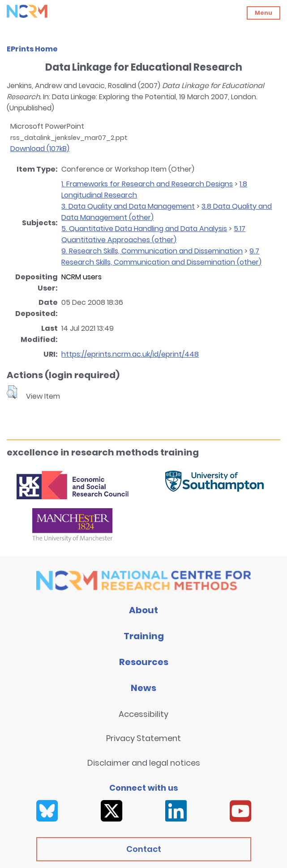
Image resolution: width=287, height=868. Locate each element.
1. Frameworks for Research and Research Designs (147, 184)
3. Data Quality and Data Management (128, 206)
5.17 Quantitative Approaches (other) (153, 234)
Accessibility (143, 714)
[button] (12, 392)
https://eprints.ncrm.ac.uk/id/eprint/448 (130, 354)
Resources (144, 662)
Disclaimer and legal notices (144, 763)
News (143, 688)
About (143, 610)
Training (144, 636)
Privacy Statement (143, 738)
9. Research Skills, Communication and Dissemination (152, 251)
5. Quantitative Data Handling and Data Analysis (144, 229)
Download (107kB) (40, 149)
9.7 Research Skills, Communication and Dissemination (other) (161, 257)
